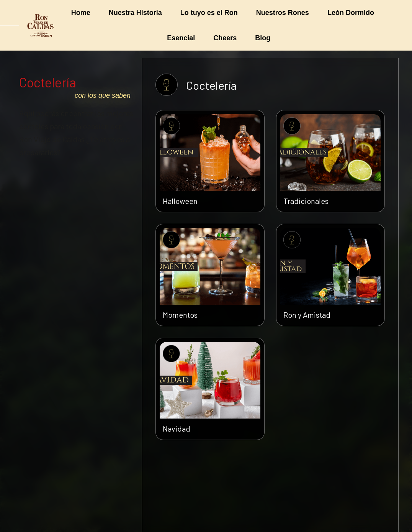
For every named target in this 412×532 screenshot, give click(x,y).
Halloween (180, 201)
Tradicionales (306, 201)
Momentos (180, 315)
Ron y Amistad (307, 315)
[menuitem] (81, 13)
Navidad (177, 429)
